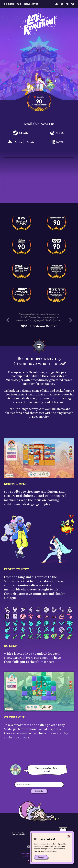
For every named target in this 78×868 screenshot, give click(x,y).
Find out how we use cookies (45, 851)
